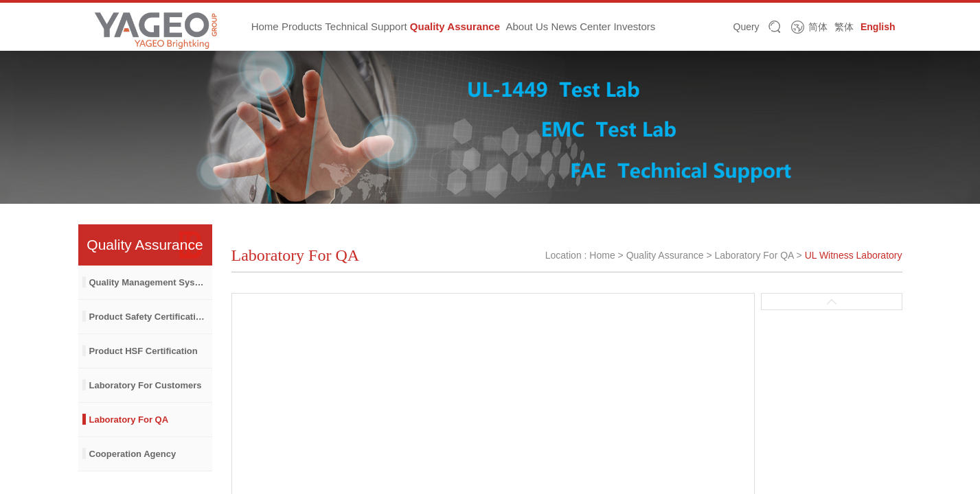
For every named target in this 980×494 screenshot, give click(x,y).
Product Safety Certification (148, 317)
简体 (818, 27)
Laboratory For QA (129, 420)
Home (265, 26)
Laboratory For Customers (146, 385)
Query (747, 27)
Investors (634, 26)
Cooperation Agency (133, 454)
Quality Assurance (455, 26)
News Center (581, 26)
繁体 (844, 27)
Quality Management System (150, 282)
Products (302, 26)
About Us (527, 26)
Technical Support (366, 26)
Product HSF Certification (144, 351)
